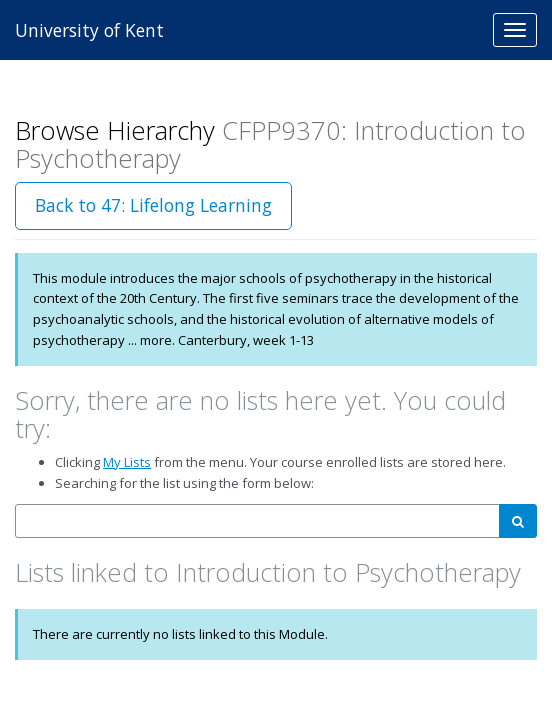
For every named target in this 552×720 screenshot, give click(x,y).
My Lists (127, 462)
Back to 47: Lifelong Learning (153, 205)
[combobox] (257, 521)
